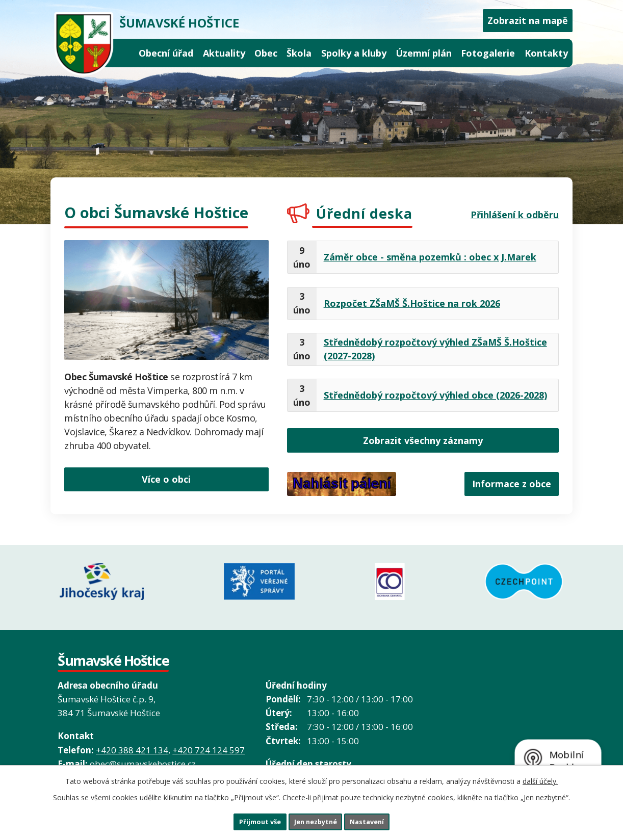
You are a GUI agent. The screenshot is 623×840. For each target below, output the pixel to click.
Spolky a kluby (354, 53)
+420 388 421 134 (132, 742)
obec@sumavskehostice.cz (143, 756)
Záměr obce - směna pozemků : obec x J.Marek (430, 257)
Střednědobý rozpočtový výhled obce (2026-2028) (435, 395)
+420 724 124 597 (209, 742)
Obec (266, 53)
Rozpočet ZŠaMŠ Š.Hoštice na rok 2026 (412, 303)
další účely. (540, 778)
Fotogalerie (488, 53)
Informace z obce (505, 487)
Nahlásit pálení (342, 487)
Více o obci (166, 477)
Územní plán (424, 53)
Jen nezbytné (316, 820)
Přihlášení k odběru (515, 215)
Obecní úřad (166, 53)
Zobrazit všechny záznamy (423, 441)
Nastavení (382, 820)
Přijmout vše (245, 820)
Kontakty (546, 53)
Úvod (124, 53)
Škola (299, 53)
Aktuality (224, 53)
